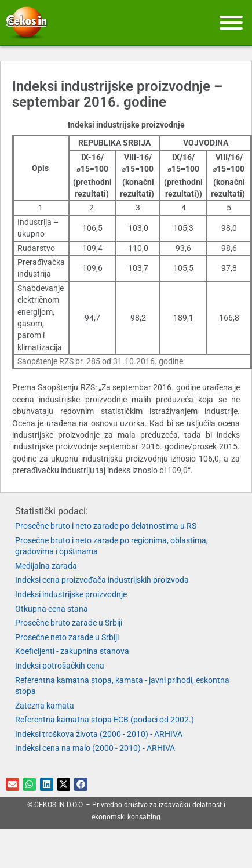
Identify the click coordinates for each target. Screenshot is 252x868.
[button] (12, 784)
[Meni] (231, 23)
